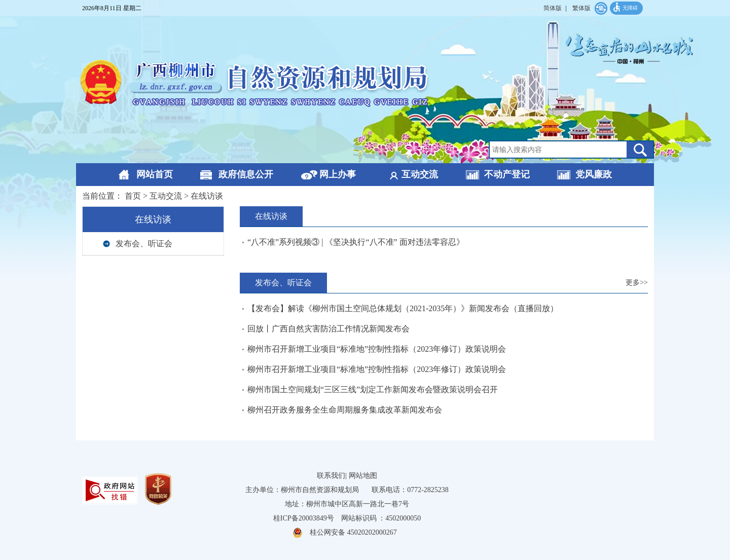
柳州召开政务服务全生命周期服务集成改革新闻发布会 (345, 410)
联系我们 (331, 476)
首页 (133, 196)
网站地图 (363, 476)
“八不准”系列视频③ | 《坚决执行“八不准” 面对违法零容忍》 (356, 242)
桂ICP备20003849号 (304, 518)
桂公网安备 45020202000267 (353, 532)
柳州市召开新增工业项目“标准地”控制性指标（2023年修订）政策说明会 (377, 349)
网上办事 (338, 174)
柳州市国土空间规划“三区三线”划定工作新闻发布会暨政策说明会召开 (373, 389)
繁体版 (581, 8)
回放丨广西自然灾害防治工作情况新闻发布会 (328, 329)
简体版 (553, 8)
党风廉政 (594, 174)
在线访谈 (207, 196)
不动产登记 (507, 174)
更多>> (637, 283)
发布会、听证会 (144, 244)
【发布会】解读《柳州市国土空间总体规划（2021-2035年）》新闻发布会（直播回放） (403, 308)
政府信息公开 (246, 174)
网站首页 (155, 174)
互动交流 (420, 174)
